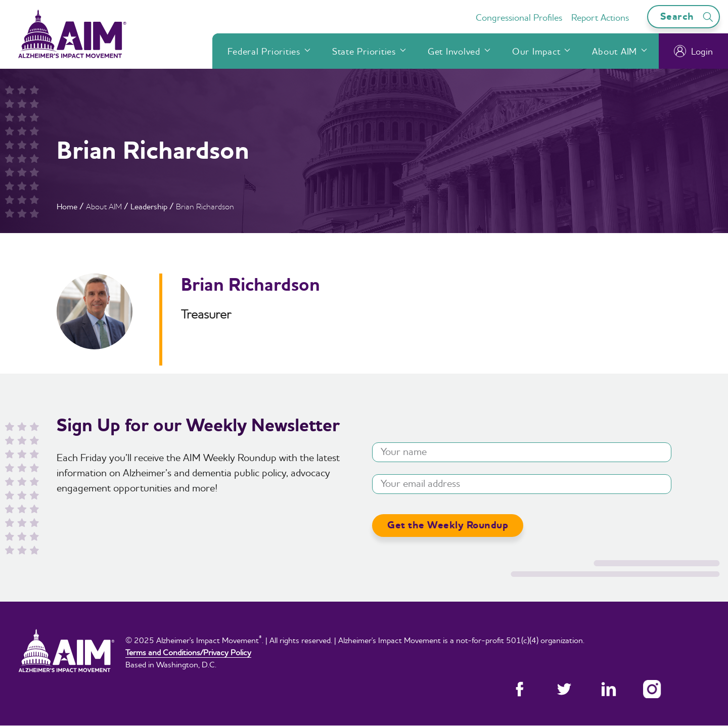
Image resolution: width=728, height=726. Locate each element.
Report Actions (600, 17)
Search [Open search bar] (688, 16)
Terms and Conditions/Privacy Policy (188, 652)
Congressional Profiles (519, 17)
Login (693, 51)
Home (67, 206)
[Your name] (522, 452)
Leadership (149, 206)
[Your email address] (522, 484)
